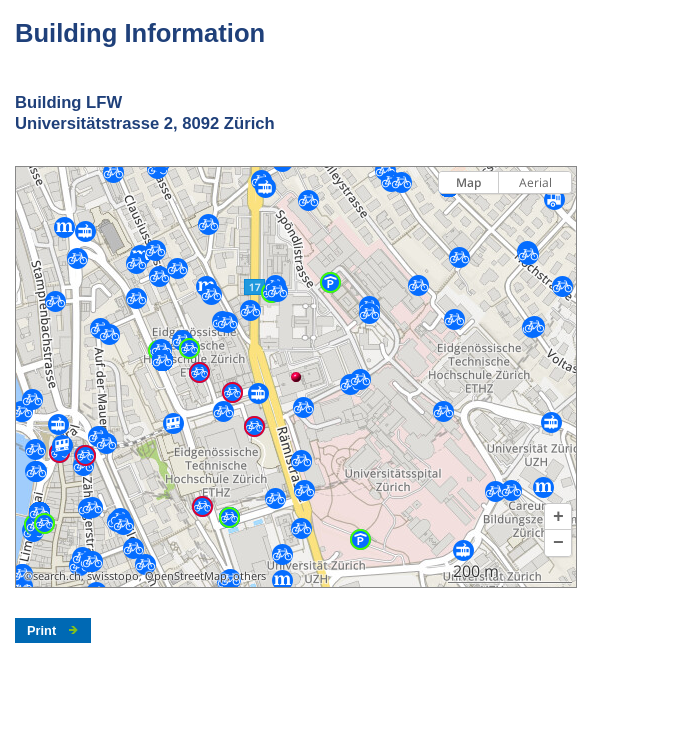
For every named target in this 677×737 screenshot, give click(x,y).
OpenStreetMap (186, 576)
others (249, 576)
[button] (558, 517)
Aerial (535, 182)
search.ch (57, 576)
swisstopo (113, 576)
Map (468, 182)
